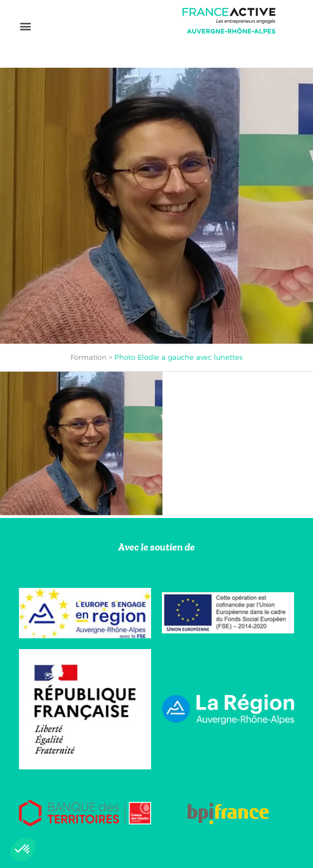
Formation (89, 357)
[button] (25, 26)
